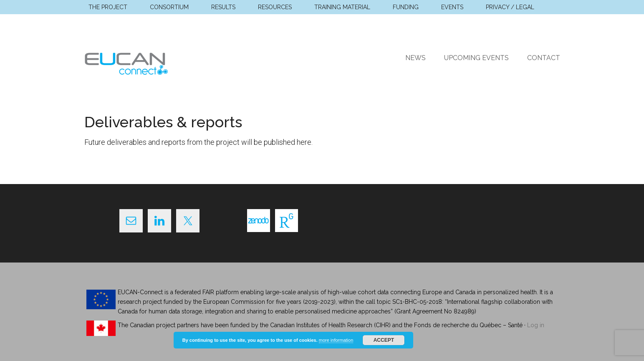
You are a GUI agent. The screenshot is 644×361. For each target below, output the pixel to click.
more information (336, 340)
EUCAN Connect (164, 62)
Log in (536, 325)
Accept (384, 340)
